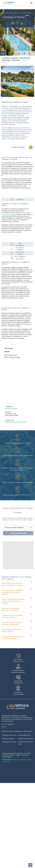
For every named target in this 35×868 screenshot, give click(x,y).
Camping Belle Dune (24, 735)
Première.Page (15, 759)
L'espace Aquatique (18, 147)
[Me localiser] (31, 528)
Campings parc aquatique (10, 58)
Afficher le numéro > (11, 408)
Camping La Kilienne (8, 739)
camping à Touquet (8, 112)
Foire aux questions (8, 724)
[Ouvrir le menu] (31, 3)
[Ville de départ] (16, 528)
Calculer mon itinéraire (18, 533)
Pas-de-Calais (6, 60)
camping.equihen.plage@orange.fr (16, 422)
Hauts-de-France (25, 58)
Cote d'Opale (16, 60)
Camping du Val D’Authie (26, 739)
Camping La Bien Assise (9, 735)
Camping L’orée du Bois (9, 742)
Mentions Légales (15, 755)
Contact (4, 727)
